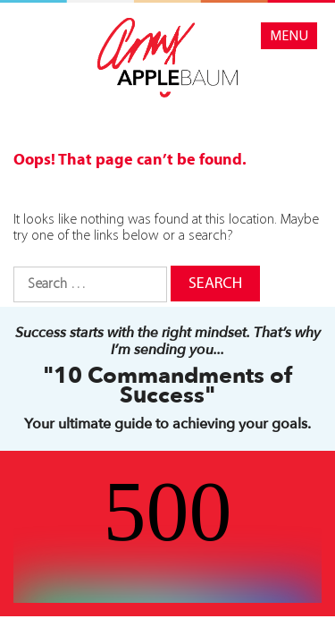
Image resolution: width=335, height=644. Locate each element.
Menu (289, 37)
